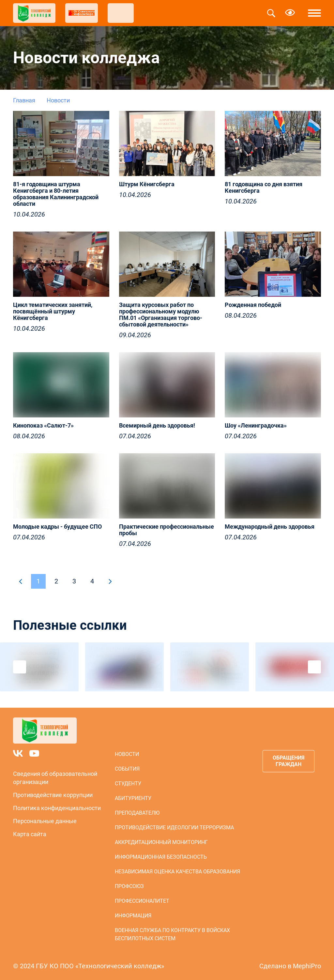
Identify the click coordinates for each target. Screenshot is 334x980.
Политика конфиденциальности (57, 808)
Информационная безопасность (161, 857)
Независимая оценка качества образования (177, 872)
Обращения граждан (289, 761)
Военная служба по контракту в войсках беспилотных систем (172, 934)
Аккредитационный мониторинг (161, 842)
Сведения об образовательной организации (55, 778)
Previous (20, 667)
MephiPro (307, 966)
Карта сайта (30, 834)
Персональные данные (45, 821)
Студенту (128, 784)
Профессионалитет (142, 901)
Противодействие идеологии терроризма (174, 828)
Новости (127, 754)
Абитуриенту (133, 798)
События (127, 769)
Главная (24, 100)
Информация (133, 916)
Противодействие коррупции (53, 795)
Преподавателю (137, 813)
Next (314, 667)
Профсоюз (129, 886)
